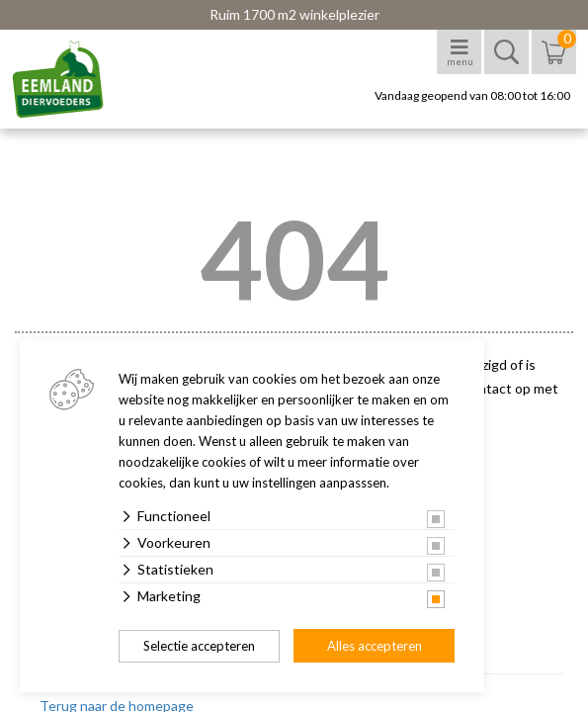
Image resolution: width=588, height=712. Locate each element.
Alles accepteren (375, 646)
